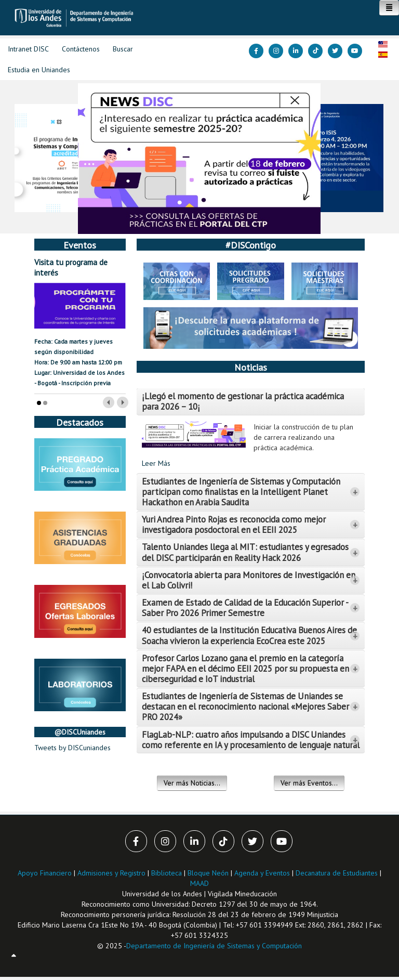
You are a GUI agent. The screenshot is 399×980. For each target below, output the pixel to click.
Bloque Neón (209, 873)
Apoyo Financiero (45, 873)
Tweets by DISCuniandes (72, 748)
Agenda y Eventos (262, 873)
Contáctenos (81, 49)
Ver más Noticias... (192, 783)
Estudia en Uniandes (39, 70)
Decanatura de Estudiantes (337, 873)
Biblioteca (167, 873)
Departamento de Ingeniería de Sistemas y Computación (214, 946)
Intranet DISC (28, 49)
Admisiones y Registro (111, 873)
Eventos (80, 245)
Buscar (123, 49)
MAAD (199, 883)
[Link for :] (199, 159)
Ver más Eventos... (309, 783)
